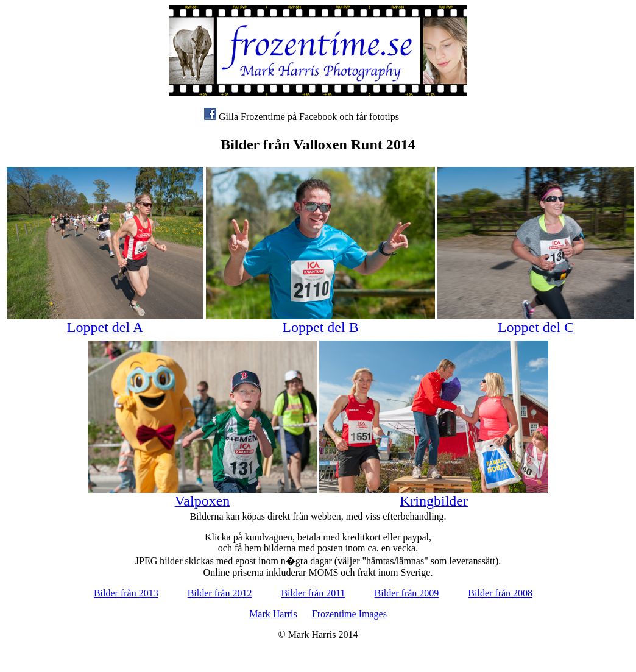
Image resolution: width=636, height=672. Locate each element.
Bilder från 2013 (126, 593)
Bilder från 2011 (313, 593)
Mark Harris (273, 614)
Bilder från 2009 (407, 593)
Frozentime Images (349, 614)
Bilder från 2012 (220, 593)
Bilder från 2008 (500, 593)
